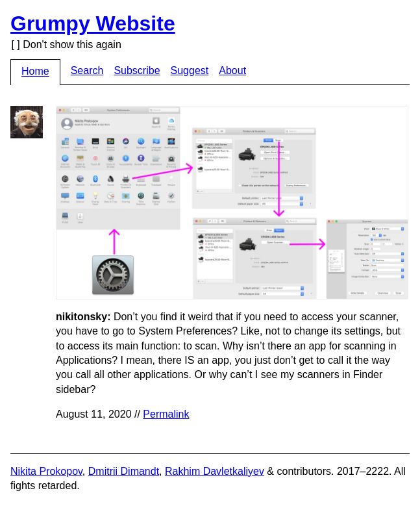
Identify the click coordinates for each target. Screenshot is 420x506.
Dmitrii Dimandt (124, 471)
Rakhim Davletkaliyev (215, 471)
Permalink (166, 414)
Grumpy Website (93, 23)
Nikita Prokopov (46, 471)
